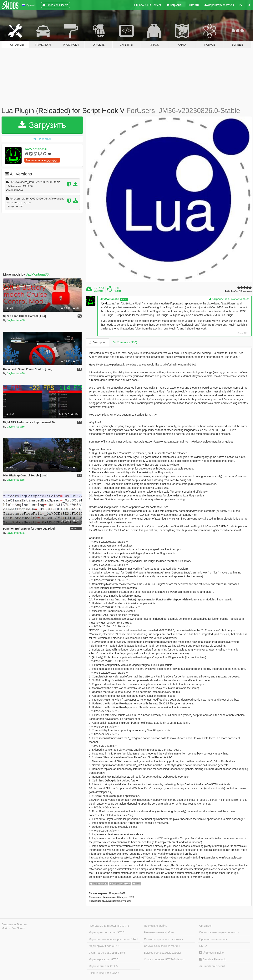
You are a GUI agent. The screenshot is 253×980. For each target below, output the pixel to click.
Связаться (206, 926)
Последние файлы (156, 926)
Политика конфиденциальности (219, 932)
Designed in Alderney (14, 924)
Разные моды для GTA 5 (104, 973)
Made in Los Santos (13, 928)
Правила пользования (213, 939)
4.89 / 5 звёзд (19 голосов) (238, 291)
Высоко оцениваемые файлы (162, 953)
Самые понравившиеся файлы (163, 939)
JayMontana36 (36, 149)
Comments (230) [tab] (125, 342)
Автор (124, 299)
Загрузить (175, 5)
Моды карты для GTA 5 (103, 966)
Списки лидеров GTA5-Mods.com (165, 959)
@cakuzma (107, 303)
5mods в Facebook (213, 959)
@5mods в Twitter (212, 953)
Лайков (118, 291)
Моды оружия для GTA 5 (104, 946)
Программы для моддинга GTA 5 (109, 926)
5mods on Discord (212, 966)
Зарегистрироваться (219, 5)
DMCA (203, 946)
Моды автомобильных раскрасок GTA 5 (113, 939)
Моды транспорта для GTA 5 (106, 932)
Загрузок (99, 291)
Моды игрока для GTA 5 (104, 959)
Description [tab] (98, 342)
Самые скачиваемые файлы (162, 946)
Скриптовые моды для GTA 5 (107, 953)
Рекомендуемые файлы (159, 932)
